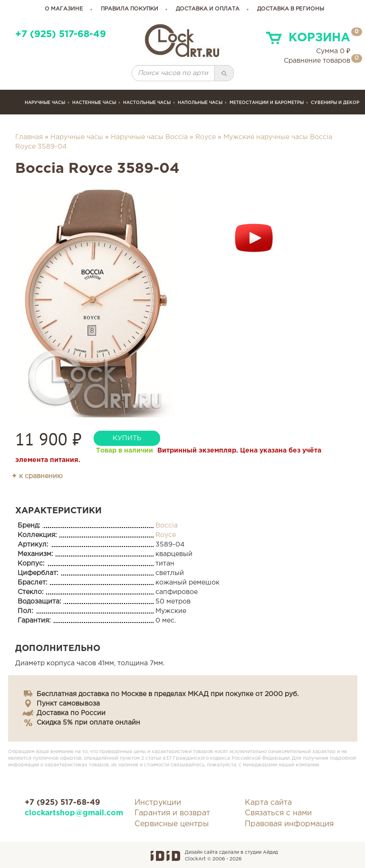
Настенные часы (94, 103)
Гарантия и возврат (172, 813)
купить (127, 438)
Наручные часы (45, 103)
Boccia (167, 526)
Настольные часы (147, 103)
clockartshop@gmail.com (73, 813)
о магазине (64, 9)
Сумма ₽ (333, 51)
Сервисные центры (172, 824)
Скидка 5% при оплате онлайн (88, 723)
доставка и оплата (208, 9)
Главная (29, 137)
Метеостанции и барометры (267, 103)
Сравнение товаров (317, 61)
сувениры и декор (335, 103)
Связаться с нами (278, 813)
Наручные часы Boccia (149, 137)
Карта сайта (268, 803)
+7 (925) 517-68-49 (61, 34)
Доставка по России (71, 713)
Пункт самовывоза (68, 704)
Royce (206, 137)
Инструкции (158, 803)
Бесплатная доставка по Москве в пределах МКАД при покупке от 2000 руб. (168, 694)
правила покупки (130, 9)
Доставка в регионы (291, 9)
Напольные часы (200, 103)
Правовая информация (289, 824)
